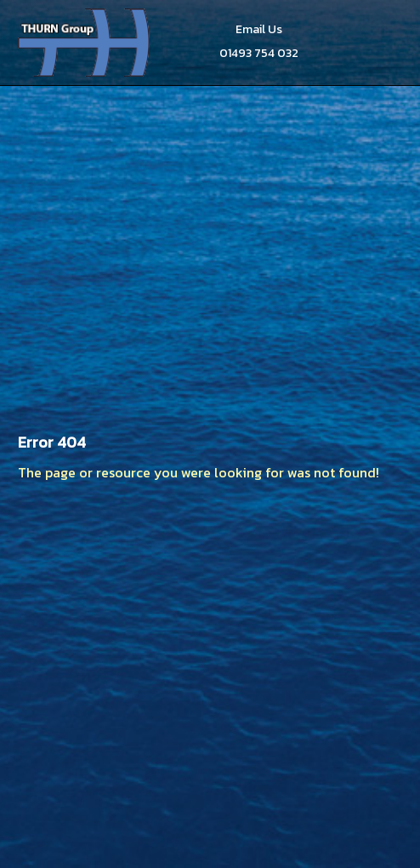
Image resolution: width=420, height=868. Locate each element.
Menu (383, 43)
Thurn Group (85, 43)
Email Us (259, 29)
